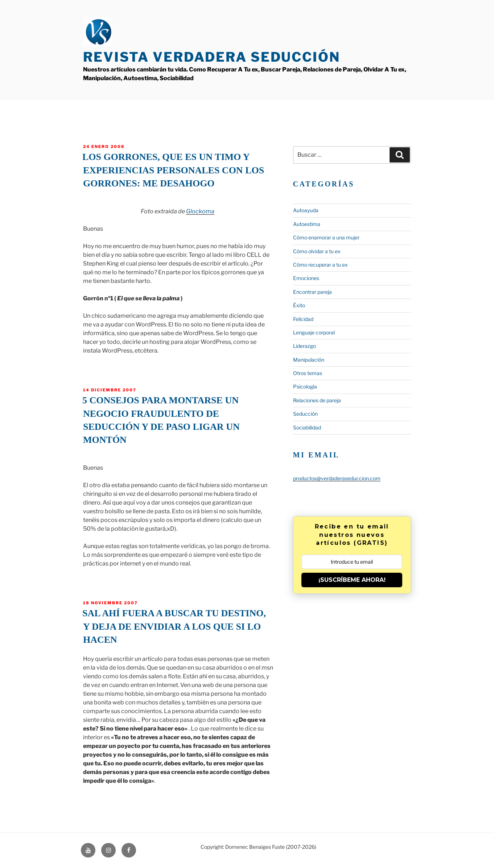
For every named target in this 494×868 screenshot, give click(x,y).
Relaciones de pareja (317, 400)
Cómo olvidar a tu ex (317, 251)
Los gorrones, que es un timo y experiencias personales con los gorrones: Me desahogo (173, 170)
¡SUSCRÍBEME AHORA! (352, 580)
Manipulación (309, 360)
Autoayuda (306, 210)
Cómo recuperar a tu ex (320, 265)
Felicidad (303, 319)
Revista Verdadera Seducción (212, 57)
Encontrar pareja (312, 292)
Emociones (306, 278)
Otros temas (308, 373)
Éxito (299, 305)
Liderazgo (304, 346)
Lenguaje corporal (314, 332)
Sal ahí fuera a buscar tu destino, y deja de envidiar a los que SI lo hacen (174, 626)
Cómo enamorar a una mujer (326, 237)
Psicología (305, 386)
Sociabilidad (307, 427)
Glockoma (200, 211)
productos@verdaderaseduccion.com (337, 478)
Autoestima (307, 224)
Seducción (305, 414)
